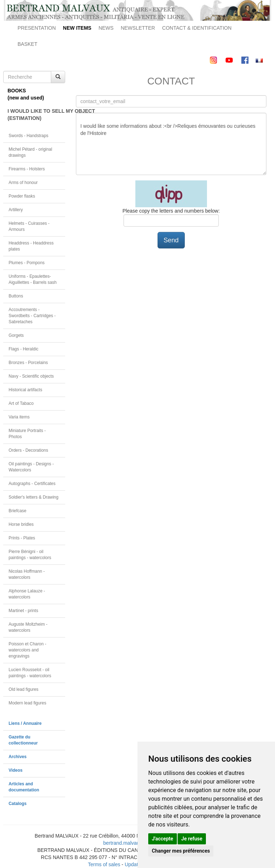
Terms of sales (104, 864)
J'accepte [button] (163, 839)
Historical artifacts (25, 390)
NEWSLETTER (138, 28)
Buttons (16, 296)
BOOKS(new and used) (26, 94)
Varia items (19, 417)
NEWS (106, 28)
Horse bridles (21, 524)
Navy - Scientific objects (31, 376)
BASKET (27, 44)
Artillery (16, 210)
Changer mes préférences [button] (181, 851)
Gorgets (16, 335)
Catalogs (18, 804)
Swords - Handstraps (28, 136)
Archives (18, 757)
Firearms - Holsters (27, 169)
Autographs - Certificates (32, 484)
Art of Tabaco (21, 403)
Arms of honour (23, 183)
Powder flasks (22, 196)
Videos (16, 770)
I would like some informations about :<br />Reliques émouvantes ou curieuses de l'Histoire (171, 144)
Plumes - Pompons (26, 263)
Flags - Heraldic (23, 349)
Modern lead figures (27, 703)
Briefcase (18, 511)
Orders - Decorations (28, 450)
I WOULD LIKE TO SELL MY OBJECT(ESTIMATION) (36, 115)
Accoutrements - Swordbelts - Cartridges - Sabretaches (32, 316)
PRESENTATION (37, 28)
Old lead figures (23, 689)
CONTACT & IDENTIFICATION (197, 28)
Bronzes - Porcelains (28, 363)
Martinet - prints (23, 611)
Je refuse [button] (192, 839)
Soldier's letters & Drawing (33, 497)
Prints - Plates (22, 538)
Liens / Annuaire (25, 723)
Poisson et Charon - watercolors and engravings (27, 650)
